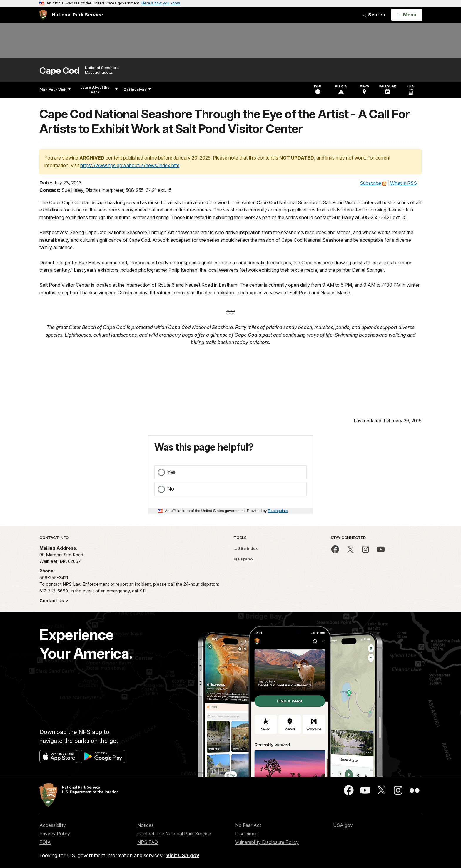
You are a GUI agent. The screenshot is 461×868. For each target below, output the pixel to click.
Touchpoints (278, 511)
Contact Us (52, 601)
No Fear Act (248, 825)
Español (244, 559)
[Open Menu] (407, 15)
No (171, 489)
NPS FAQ (148, 842)
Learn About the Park (99, 90)
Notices (146, 825)
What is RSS (404, 183)
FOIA (45, 842)
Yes (171, 472)
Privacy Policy (55, 834)
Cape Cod (59, 71)
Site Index (246, 548)
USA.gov (343, 825)
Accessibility (53, 825)
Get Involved (137, 90)
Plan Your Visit (55, 90)
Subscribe (370, 183)
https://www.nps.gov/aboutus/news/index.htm (130, 165)
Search (374, 15)
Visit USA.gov (183, 855)
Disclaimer (246, 834)
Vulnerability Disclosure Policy (267, 842)
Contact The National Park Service (174, 834)
